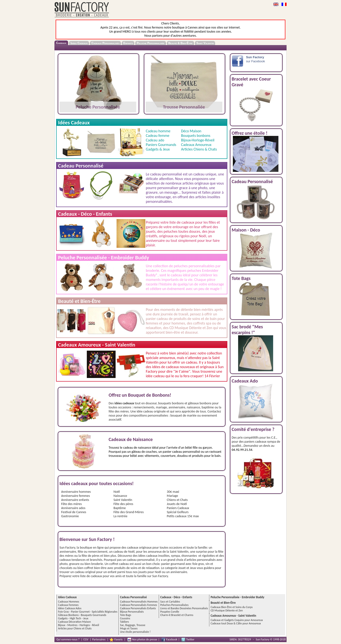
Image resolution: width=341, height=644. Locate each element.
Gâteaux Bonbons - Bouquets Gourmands (82, 615)
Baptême (120, 508)
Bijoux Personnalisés (132, 612)
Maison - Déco (246, 230)
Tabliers (124, 622)
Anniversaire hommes (76, 492)
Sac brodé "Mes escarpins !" (247, 330)
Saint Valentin (205, 43)
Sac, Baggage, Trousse (133, 625)
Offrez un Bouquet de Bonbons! (140, 395)
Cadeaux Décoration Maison (74, 622)
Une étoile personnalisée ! (135, 632)
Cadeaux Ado (245, 381)
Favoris (118, 639)
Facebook (172, 639)
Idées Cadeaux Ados (70, 608)
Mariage (173, 496)
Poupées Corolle (170, 612)
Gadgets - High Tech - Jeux (73, 618)
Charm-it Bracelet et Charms (177, 615)
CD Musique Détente (185, 328)
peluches (170, 231)
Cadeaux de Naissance (131, 439)
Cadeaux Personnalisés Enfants (138, 608)
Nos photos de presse (145, 639)
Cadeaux (61, 43)
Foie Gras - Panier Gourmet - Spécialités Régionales (88, 612)
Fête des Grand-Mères (129, 512)
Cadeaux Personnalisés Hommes (139, 602)
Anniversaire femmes (76, 496)
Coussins (125, 618)
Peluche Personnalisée (150, 43)
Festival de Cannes (74, 512)
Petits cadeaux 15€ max (183, 516)
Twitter (190, 639)
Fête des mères (71, 504)
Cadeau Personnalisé (252, 181)
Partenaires (99, 639)
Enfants (128, 43)
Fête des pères (123, 504)
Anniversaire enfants (75, 500)
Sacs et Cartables (170, 602)
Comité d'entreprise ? (253, 429)
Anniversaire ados (73, 508)
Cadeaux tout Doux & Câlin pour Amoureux (236, 623)
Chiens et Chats (177, 500)
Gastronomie (70, 516)
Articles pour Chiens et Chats (75, 628)
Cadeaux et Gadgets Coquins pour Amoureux (237, 620)
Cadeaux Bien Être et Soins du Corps (232, 607)
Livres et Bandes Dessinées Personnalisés (184, 608)
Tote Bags (241, 278)
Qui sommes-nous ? (68, 639)
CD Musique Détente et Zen (227, 610)
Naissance (120, 496)
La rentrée (120, 516)
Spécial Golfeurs (178, 512)
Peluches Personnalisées (174, 605)
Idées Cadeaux (79, 43)
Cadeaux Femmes (68, 605)
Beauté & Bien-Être (180, 43)
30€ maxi (173, 492)
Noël (202, 236)
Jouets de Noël (177, 504)
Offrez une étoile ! (250, 133)
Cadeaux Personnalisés (105, 43)
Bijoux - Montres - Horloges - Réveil (79, 625)
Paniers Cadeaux (178, 508)
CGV (86, 639)
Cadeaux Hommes (69, 602)
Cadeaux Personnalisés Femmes (138, 605)
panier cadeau (157, 319)
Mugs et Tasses (129, 628)
